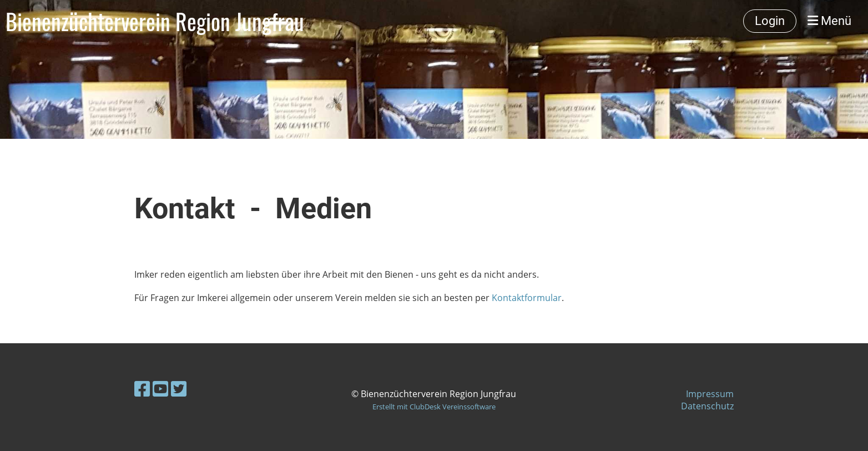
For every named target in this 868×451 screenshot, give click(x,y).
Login (770, 21)
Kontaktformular (527, 298)
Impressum (710, 394)
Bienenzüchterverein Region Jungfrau (155, 21)
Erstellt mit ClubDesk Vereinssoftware (434, 407)
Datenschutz (707, 406)
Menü (829, 21)
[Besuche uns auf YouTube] (160, 389)
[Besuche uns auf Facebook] (142, 389)
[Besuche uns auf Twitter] (179, 389)
